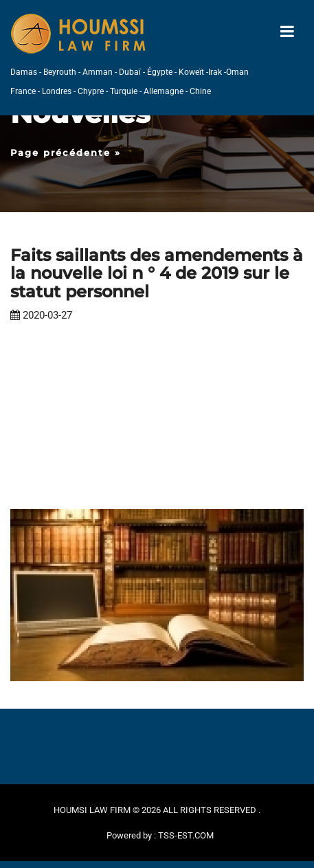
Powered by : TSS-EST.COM (160, 835)
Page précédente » (66, 152)
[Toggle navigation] (287, 32)
